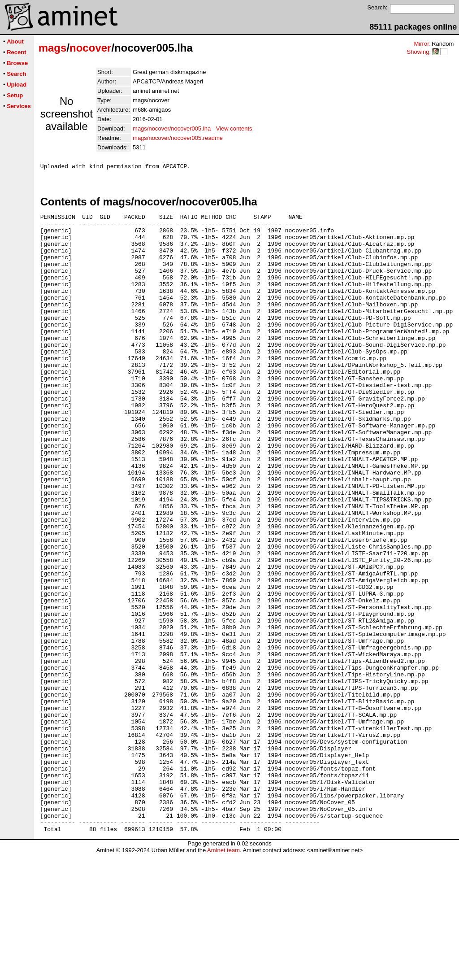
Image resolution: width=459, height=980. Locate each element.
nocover (90, 48)
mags (53, 48)
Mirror (421, 44)
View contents (234, 128)
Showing (418, 52)
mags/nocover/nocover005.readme (178, 138)
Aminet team (223, 977)
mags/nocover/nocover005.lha (172, 128)
